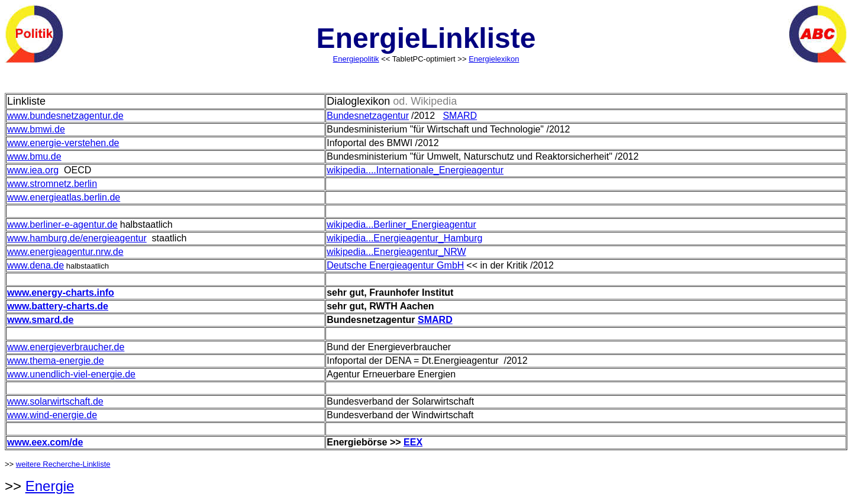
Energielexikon (494, 59)
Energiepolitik (356, 59)
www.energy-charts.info (61, 293)
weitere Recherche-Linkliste (63, 464)
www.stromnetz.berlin (52, 184)
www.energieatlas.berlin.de (64, 197)
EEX (413, 442)
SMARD (460, 116)
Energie (50, 486)
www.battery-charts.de (58, 306)
